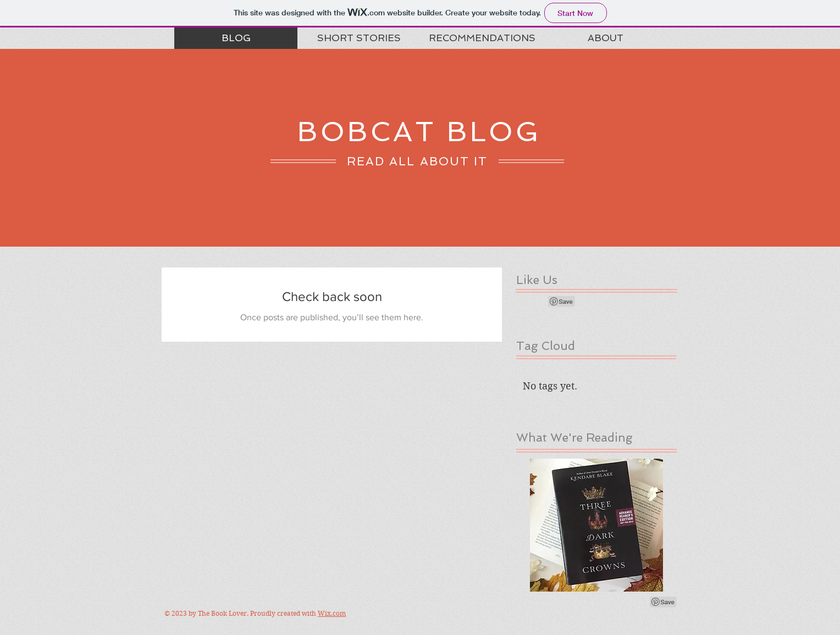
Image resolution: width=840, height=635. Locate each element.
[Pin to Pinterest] (562, 302)
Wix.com (332, 613)
